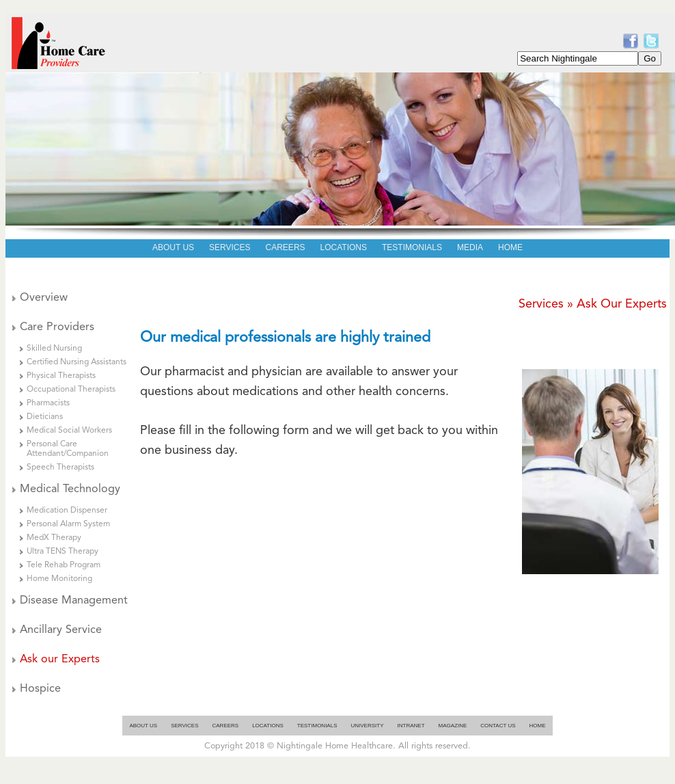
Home (538, 726)
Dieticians (45, 417)
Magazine (453, 726)
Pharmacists (48, 403)
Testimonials (317, 726)
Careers (225, 726)
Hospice (40, 689)
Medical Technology (70, 489)
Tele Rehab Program (64, 565)
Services (184, 726)
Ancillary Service (61, 630)
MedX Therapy (54, 538)
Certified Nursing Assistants (77, 362)
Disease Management (74, 601)
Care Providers (57, 327)
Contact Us (498, 726)
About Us (143, 726)
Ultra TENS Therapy (63, 552)
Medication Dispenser (67, 511)
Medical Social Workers (69, 431)
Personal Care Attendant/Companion (68, 449)
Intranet (411, 726)
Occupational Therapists (71, 390)
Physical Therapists (61, 376)
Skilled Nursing (54, 349)
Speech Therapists (60, 468)
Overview (44, 298)
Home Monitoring (59, 579)
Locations (268, 726)
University (368, 726)
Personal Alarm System (68, 524)
